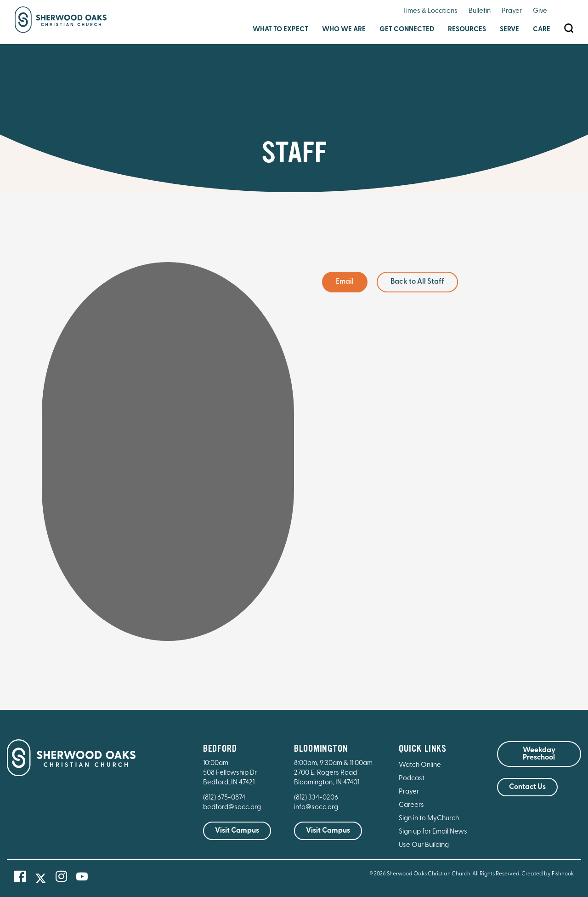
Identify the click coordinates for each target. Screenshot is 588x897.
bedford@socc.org (232, 808)
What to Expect (280, 30)
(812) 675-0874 (225, 798)
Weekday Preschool (539, 754)
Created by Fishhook (548, 874)
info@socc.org (316, 808)
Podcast (412, 779)
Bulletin (480, 11)
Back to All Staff (417, 282)
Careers (411, 805)
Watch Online (420, 765)
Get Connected (407, 30)
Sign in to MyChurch (429, 819)
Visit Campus (237, 831)
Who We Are (344, 30)
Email (345, 282)
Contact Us (527, 787)
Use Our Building (424, 845)
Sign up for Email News (433, 832)
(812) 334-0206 (316, 798)
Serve (509, 30)
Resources (467, 30)
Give (540, 11)
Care (542, 30)
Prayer (512, 11)
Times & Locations (430, 11)
